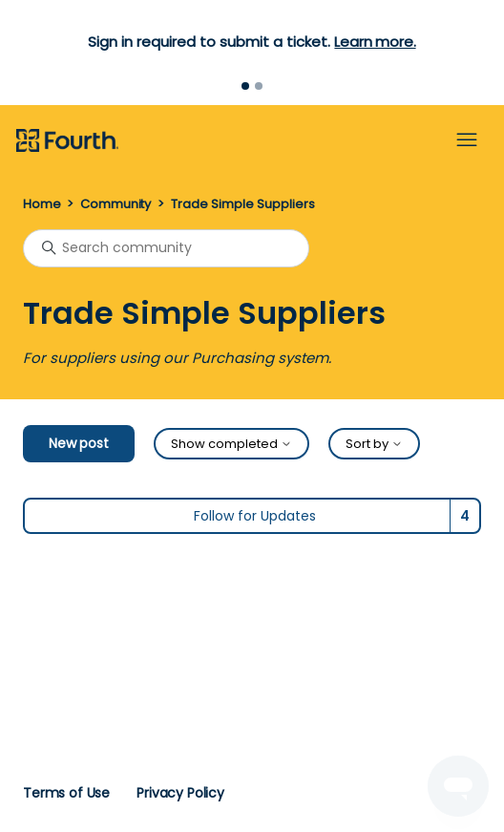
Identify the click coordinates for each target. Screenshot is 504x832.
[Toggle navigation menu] (467, 140)
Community (115, 204)
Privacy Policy (180, 793)
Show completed (231, 444)
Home (42, 204)
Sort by (374, 444)
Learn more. (375, 42)
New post (79, 443)
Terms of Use (66, 793)
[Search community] (166, 248)
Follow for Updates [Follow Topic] (255, 516)
